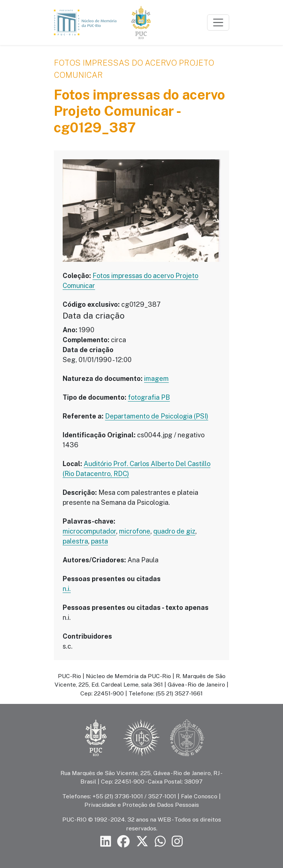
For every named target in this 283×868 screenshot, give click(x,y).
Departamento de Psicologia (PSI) (157, 416)
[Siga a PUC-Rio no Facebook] (123, 842)
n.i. (67, 589)
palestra (75, 541)
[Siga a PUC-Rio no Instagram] (177, 842)
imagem (156, 379)
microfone (135, 531)
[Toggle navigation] (218, 22)
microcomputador (89, 531)
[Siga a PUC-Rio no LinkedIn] (106, 842)
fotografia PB (149, 397)
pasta (99, 541)
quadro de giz (174, 531)
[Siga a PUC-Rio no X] (142, 842)
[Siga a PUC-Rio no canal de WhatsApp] (160, 842)
